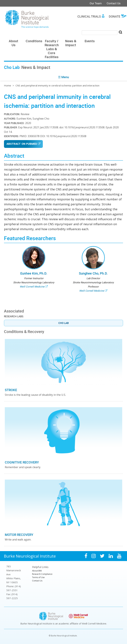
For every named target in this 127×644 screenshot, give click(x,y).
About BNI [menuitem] (37, 571)
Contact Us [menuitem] (37, 581)
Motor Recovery (19, 535)
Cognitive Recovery (22, 462)
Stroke (11, 390)
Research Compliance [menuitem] (42, 574)
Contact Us (114, 3)
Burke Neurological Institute (30, 556)
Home (8, 85)
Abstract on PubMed (22, 144)
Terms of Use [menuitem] (38, 577)
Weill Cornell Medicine (32, 286)
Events (90, 41)
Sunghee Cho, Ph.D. (93, 273)
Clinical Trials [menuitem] (89, 16)
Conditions (34, 41)
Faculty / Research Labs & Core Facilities (52, 49)
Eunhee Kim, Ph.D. (34, 273)
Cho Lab (63, 323)
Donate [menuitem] (115, 16)
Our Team (96, 3)
